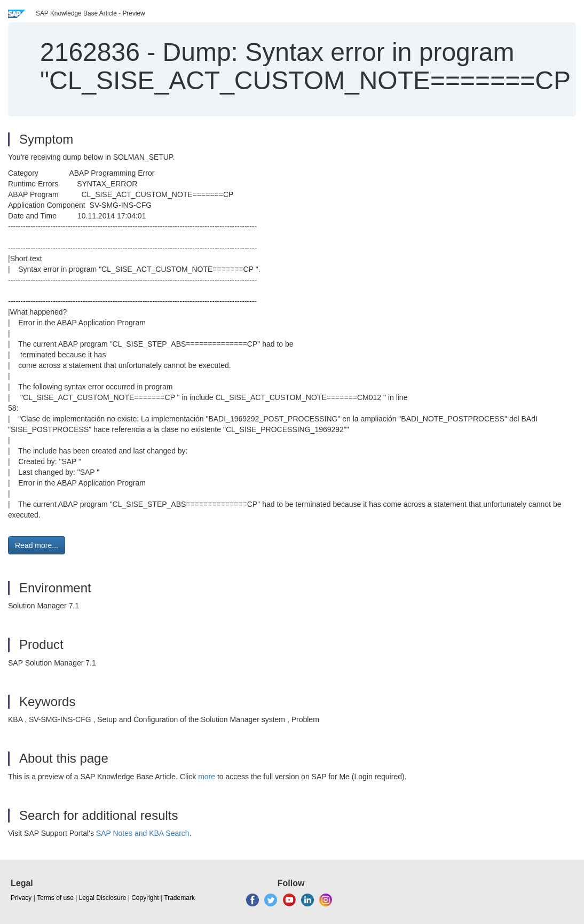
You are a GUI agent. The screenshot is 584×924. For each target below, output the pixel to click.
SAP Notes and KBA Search (143, 833)
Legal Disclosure (103, 898)
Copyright (145, 898)
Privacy (21, 898)
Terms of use (55, 898)
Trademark (179, 898)
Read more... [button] (37, 545)
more (207, 777)
